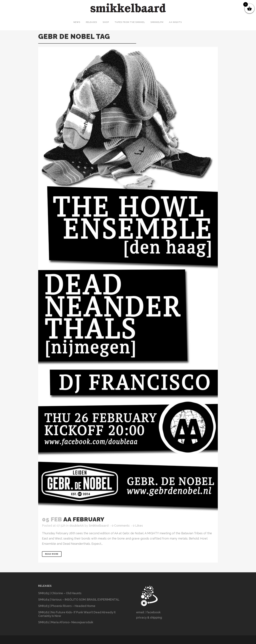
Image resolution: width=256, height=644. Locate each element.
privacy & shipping (149, 617)
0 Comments (121, 526)
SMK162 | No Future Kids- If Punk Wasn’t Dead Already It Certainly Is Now (77, 614)
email (140, 612)
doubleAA (77, 526)
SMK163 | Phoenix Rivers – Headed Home (67, 606)
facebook (154, 612)
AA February (84, 519)
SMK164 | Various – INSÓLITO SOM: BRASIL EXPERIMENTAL (79, 600)
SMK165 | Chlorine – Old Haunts (60, 593)
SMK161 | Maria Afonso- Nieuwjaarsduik (66, 622)
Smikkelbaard (99, 526)
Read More (52, 554)
